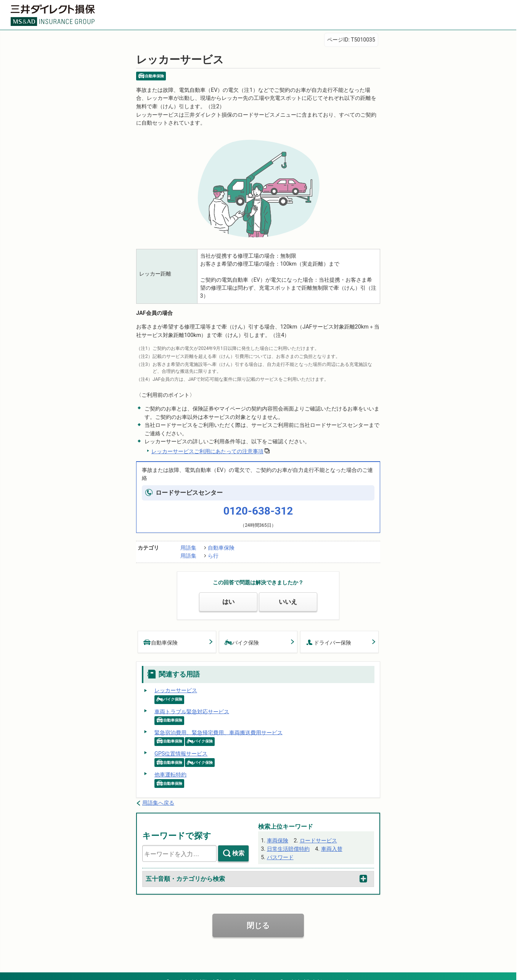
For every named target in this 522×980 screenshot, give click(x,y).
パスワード (280, 846)
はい (228, 595)
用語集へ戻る (158, 793)
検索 (238, 843)
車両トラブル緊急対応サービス (191, 703)
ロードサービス (318, 830)
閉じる (258, 915)
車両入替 (331, 838)
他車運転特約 (170, 765)
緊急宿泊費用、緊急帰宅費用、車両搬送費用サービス (218, 724)
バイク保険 (242, 634)
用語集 (188, 542)
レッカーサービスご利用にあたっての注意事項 (207, 446)
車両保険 (277, 830)
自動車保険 (221, 542)
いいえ (288, 595)
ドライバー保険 (328, 634)
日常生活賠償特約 (288, 838)
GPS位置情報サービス (181, 744)
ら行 (213, 550)
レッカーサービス (175, 682)
